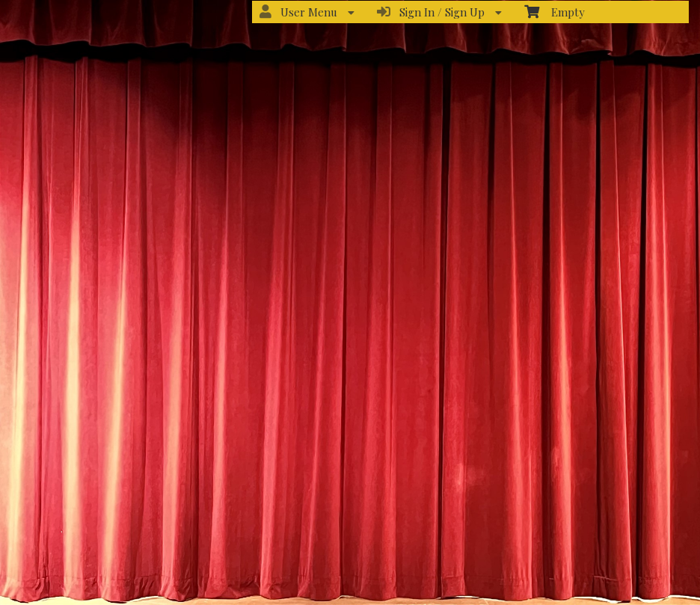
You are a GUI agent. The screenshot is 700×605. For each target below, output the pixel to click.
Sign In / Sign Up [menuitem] (439, 12)
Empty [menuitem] (555, 12)
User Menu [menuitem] (307, 12)
